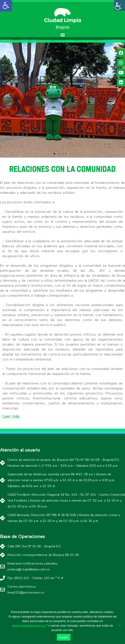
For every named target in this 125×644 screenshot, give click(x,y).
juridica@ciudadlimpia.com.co (29, 570)
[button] (62, 35)
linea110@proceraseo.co (26, 593)
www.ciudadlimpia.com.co (29, 626)
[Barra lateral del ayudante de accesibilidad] (120, 5)
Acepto (64, 637)
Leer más (11, 415)
